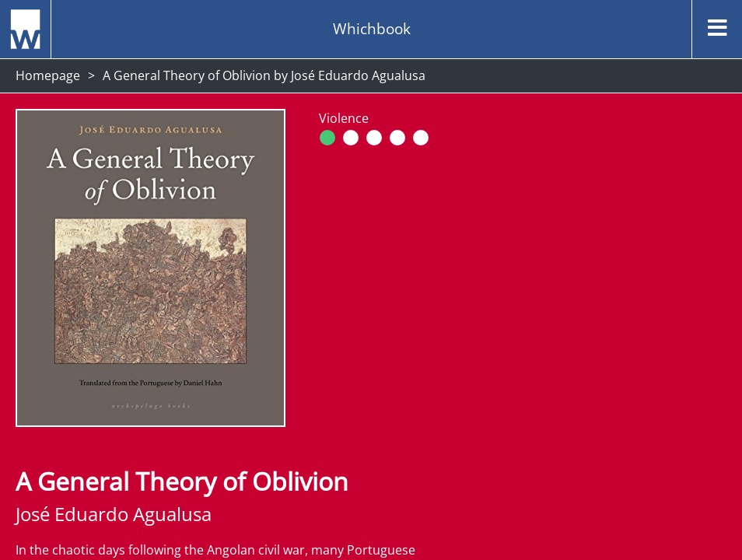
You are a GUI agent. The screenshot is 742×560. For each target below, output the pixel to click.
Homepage (48, 75)
